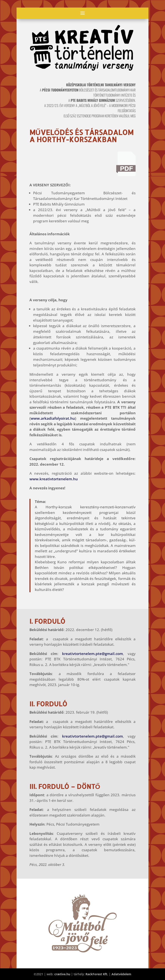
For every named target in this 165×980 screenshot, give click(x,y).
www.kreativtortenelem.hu (54, 479)
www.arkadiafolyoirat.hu (53, 418)
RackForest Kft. (97, 974)
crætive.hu (62, 974)
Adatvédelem (121, 974)
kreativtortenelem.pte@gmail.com (92, 654)
